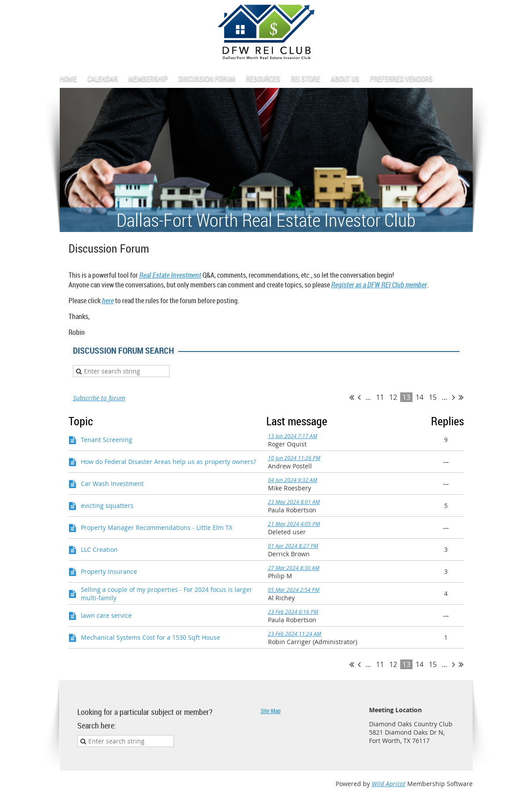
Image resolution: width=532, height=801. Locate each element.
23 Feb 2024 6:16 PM (293, 612)
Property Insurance (109, 571)
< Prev (359, 397)
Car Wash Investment (112, 484)
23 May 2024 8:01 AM (294, 502)
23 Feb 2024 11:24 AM (295, 634)
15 (433, 397)
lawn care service (106, 615)
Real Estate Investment (170, 275)
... (368, 397)
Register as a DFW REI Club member (379, 285)
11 (380, 397)
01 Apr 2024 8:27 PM (293, 546)
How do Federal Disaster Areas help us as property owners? (168, 462)
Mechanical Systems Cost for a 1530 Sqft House (150, 637)
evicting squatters (107, 506)
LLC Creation (99, 549)
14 (420, 397)
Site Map (271, 711)
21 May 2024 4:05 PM (294, 524)
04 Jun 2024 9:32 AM (293, 480)
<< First (352, 397)
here (108, 301)
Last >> (461, 397)
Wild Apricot (389, 784)
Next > (454, 397)
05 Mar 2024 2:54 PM (294, 590)
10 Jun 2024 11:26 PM (294, 458)
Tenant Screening (107, 440)
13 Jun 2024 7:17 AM (293, 436)
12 (393, 397)
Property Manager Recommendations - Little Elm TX (157, 527)
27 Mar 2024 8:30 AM (294, 568)
